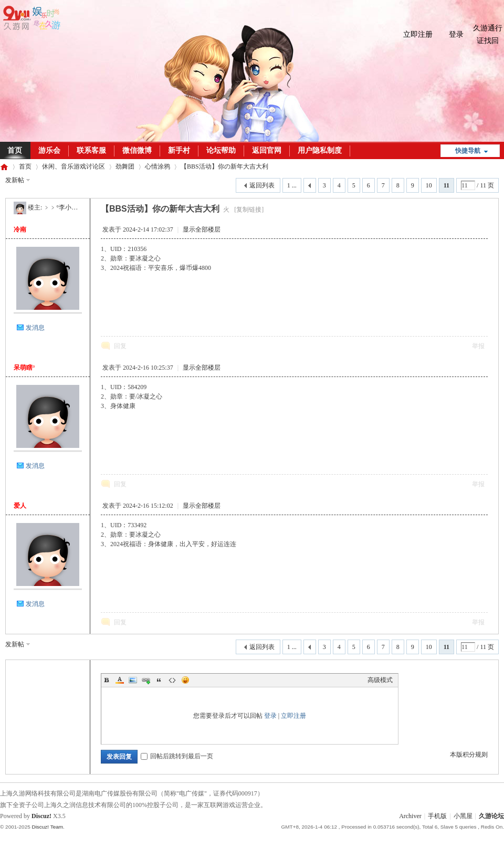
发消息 (35, 328)
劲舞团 (125, 166)
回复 (120, 346)
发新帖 (15, 180)
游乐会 (49, 150)
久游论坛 (4, 167)
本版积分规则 (469, 755)
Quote (159, 680)
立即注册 (418, 34)
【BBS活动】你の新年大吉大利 (224, 166)
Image (133, 680)
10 (429, 185)
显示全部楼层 (202, 229)
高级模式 (380, 680)
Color (120, 680)
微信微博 (137, 150)
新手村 (179, 150)
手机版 (437, 816)
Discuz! (41, 816)
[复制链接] (249, 210)
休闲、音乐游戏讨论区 (73, 166)
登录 (456, 34)
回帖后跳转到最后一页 (177, 756)
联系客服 (91, 150)
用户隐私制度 (320, 150)
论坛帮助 (221, 150)
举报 (478, 346)
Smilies (185, 680)
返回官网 (267, 150)
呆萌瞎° (24, 368)
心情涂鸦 (157, 166)
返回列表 (262, 185)
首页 (25, 166)
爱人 (20, 506)
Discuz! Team (47, 827)
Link (146, 680)
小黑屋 (463, 816)
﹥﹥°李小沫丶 (64, 207)
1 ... (292, 185)
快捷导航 (468, 151)
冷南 (20, 229)
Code (172, 680)
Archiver (410, 816)
